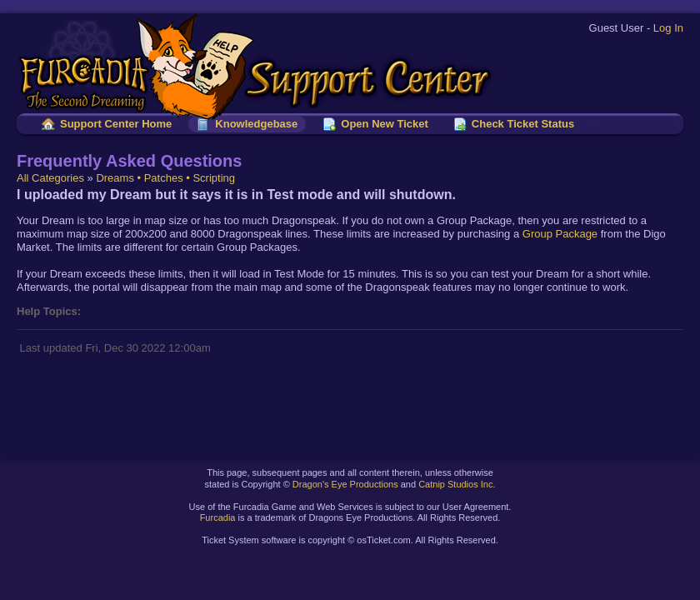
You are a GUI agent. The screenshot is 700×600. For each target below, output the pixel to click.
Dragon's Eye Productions (345, 484)
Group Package (560, 234)
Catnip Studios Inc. (457, 484)
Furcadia (218, 517)
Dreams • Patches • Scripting (165, 178)
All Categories (50, 178)
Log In (668, 28)
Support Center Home (116, 124)
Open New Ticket (385, 124)
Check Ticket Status (523, 124)
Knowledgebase (256, 124)
